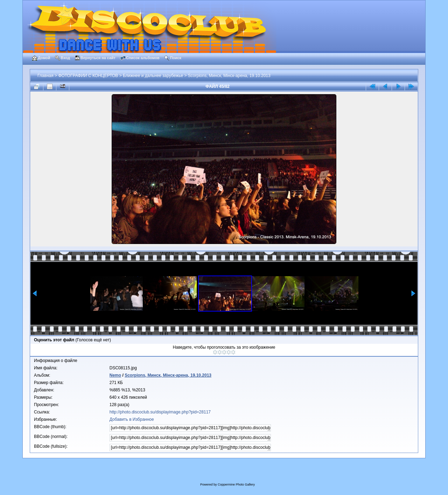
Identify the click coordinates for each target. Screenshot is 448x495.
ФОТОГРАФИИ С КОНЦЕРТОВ (88, 76)
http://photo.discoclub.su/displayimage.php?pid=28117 (160, 412)
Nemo (115, 375)
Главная (45, 76)
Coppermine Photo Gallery (236, 484)
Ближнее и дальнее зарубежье (153, 76)
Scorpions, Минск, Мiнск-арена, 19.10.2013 (229, 76)
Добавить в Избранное (132, 419)
